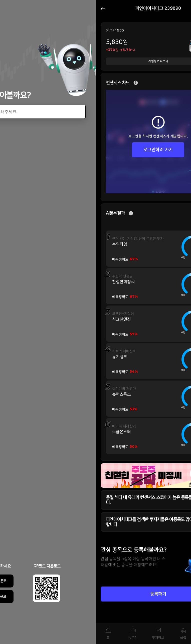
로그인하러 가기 (158, 150)
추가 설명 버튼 (136, 83)
